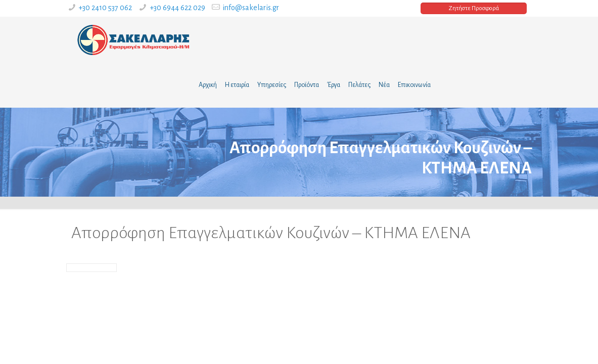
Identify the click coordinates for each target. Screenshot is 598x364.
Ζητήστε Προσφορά (474, 8)
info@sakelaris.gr (251, 8)
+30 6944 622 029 (177, 8)
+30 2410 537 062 (105, 8)
